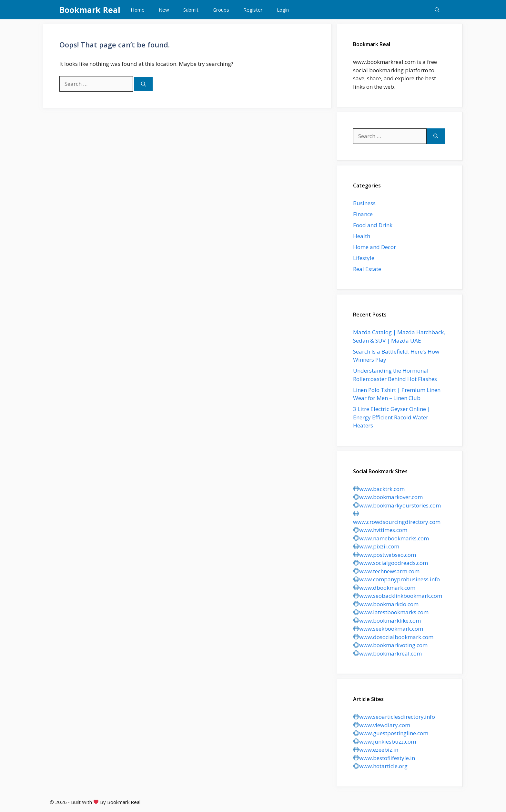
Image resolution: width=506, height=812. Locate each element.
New (164, 10)
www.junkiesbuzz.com (385, 742)
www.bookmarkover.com (388, 497)
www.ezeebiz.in (376, 750)
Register (253, 10)
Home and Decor (374, 247)
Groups (221, 10)
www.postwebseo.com (385, 555)
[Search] (143, 84)
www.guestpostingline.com (391, 733)
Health (362, 236)
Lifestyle (364, 258)
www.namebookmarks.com (391, 538)
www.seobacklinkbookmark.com (398, 596)
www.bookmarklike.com (387, 621)
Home (138, 10)
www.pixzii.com (376, 546)
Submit (191, 10)
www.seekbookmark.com (388, 629)
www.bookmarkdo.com (386, 604)
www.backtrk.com (379, 489)
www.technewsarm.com (386, 571)
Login (283, 10)
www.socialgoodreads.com (391, 563)
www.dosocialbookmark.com (393, 637)
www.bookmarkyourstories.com (397, 505)
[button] (437, 10)
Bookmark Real (90, 10)
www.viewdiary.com (382, 725)
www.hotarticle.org (380, 766)
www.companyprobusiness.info (397, 579)
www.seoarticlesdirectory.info (394, 717)
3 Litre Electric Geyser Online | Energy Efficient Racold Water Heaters (392, 417)
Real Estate (367, 269)
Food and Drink (373, 225)
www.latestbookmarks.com (391, 612)
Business (364, 203)
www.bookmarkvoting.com (390, 645)
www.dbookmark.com (384, 588)
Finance (363, 214)
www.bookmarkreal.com (388, 653)
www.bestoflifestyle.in (384, 758)
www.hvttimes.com (380, 530)
